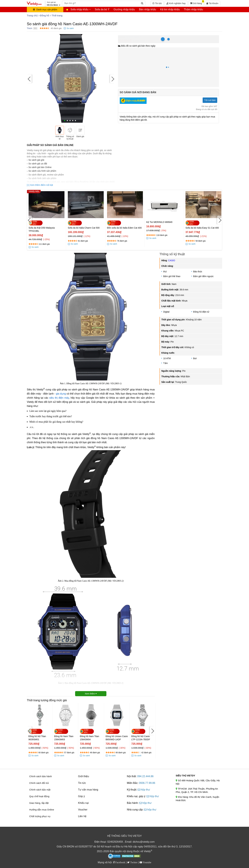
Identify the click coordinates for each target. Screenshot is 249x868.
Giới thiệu (84, 776)
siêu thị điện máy (59, 398)
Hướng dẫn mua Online (42, 810)
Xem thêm (91, 694)
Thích (29, 28)
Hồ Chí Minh (132, 37)
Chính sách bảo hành (40, 776)
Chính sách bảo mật (40, 790)
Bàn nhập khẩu (148, 9)
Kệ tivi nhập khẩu (170, 9)
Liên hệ (82, 816)
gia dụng (61, 394)
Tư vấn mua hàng (88, 790)
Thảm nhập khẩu (193, 9)
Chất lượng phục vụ (40, 816)
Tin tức (157, 3)
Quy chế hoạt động (39, 796)
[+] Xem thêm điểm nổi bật (40, 185)
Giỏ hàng (197, 3)
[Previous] (29, 79)
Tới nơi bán (210, 100)
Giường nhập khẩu (124, 9)
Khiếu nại (83, 803)
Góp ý (82, 796)
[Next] (112, 79)
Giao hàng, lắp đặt (39, 803)
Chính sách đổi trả (39, 783)
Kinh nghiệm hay (176, 3)
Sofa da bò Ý (102, 9)
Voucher (83, 810)
